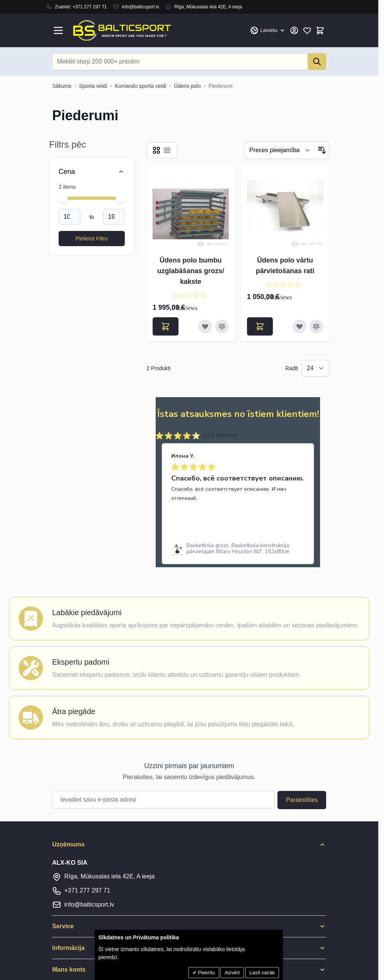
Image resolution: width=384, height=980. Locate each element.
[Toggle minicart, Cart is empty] (320, 30)
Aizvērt (232, 973)
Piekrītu (206, 973)
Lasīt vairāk (262, 973)
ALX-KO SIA (70, 863)
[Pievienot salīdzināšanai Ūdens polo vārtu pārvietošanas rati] (316, 326)
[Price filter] (92, 172)
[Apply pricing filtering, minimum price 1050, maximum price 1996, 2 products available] (92, 239)
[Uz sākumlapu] (62, 86)
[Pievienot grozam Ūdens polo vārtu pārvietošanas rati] (260, 326)
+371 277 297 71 (89, 7)
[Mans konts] (294, 30)
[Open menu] (58, 30)
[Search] (317, 62)
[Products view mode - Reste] (156, 150)
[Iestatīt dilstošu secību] (322, 150)
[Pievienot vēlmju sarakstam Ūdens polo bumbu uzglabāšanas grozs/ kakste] (205, 326)
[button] (189, 845)
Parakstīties (302, 800)
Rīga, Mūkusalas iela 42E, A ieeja (109, 876)
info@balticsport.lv (140, 7)
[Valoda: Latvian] (268, 30)
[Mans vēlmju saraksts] (307, 30)
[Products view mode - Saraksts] (167, 150)
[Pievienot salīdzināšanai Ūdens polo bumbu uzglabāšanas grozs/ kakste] (222, 326)
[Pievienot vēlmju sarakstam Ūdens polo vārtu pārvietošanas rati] (300, 326)
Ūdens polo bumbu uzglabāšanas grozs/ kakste (191, 271)
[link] (238, 549)
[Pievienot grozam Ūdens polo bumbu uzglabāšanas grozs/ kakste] (166, 326)
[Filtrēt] (280, 150)
